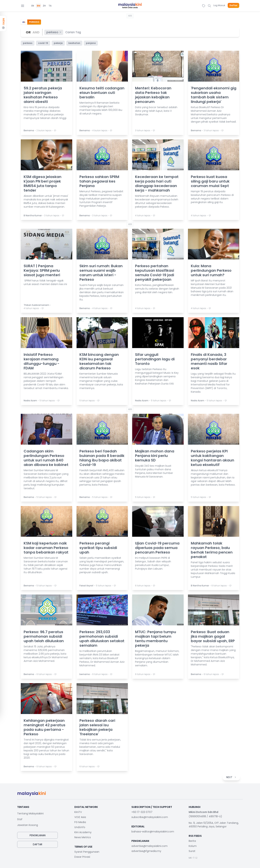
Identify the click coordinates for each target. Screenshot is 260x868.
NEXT (231, 777)
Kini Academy (83, 832)
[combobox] (73, 32)
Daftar (233, 5)
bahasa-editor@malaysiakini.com (153, 832)
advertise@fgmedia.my (146, 851)
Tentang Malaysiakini (30, 813)
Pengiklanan (38, 835)
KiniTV (78, 812)
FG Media (80, 822)
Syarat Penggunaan (87, 852)
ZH (44, 6)
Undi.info (80, 827)
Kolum (193, 846)
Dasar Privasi (82, 857)
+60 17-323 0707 (142, 812)
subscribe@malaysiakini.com (150, 817)
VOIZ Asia (80, 817)
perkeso (54, 32)
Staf (20, 819)
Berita (192, 841)
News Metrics (83, 837)
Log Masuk (219, 5)
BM (39, 6)
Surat (192, 851)
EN (33, 6)
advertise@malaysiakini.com (149, 846)
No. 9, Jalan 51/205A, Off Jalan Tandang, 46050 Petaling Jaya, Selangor (214, 825)
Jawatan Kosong (28, 825)
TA (50, 6)
